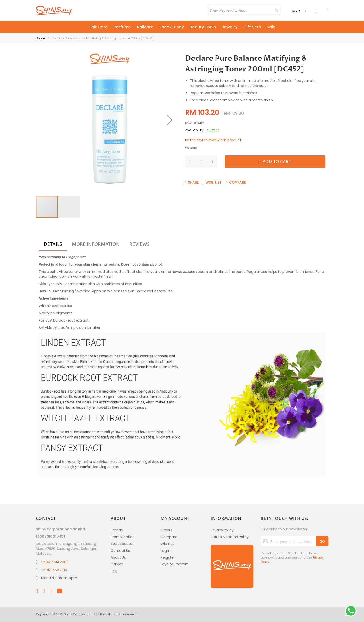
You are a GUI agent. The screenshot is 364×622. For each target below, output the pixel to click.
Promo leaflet (122, 537)
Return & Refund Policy (230, 537)
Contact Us (120, 551)
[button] (169, 120)
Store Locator (122, 544)
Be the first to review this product (213, 140)
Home (40, 38)
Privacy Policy (222, 530)
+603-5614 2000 (55, 562)
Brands (117, 530)
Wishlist (167, 544)
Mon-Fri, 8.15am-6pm (59, 578)
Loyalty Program (175, 564)
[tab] (53, 245)
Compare (169, 537)
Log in (166, 551)
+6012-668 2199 (54, 570)
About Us (118, 557)
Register (168, 557)
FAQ (114, 571)
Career (117, 564)
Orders (167, 530)
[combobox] (244, 10)
